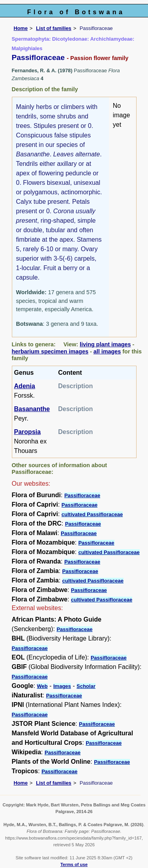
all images (107, 351)
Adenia (25, 386)
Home (21, 28)
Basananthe (32, 409)
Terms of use (74, 864)
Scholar (86, 686)
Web (42, 686)
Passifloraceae (82, 495)
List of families (54, 28)
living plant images (105, 344)
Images (62, 686)
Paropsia (28, 432)
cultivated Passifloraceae (92, 514)
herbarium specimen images (50, 351)
